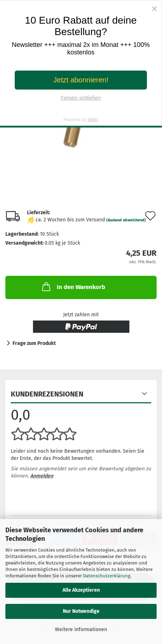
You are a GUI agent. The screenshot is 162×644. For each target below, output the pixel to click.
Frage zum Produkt (34, 343)
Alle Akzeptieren (81, 590)
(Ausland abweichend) (126, 220)
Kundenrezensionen (47, 394)
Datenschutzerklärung (107, 576)
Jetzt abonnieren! (81, 80)
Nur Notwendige (81, 611)
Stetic (93, 120)
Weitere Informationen (81, 629)
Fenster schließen (81, 98)
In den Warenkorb (73, 287)
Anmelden (42, 476)
